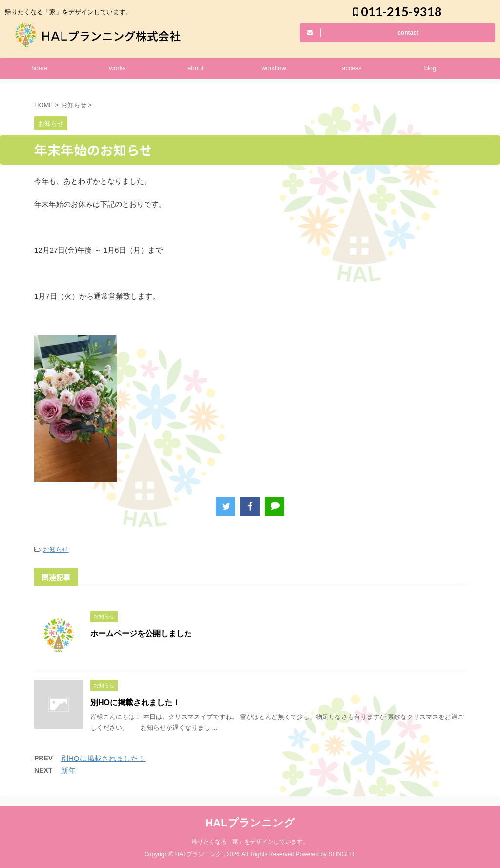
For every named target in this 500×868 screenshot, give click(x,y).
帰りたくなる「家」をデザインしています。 (250, 842)
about (196, 68)
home (39, 68)
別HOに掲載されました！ (135, 703)
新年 (68, 770)
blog (430, 68)
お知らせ (56, 550)
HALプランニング (250, 823)
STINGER (341, 854)
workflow (274, 68)
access (352, 68)
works (118, 68)
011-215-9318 (397, 11)
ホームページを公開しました (141, 634)
